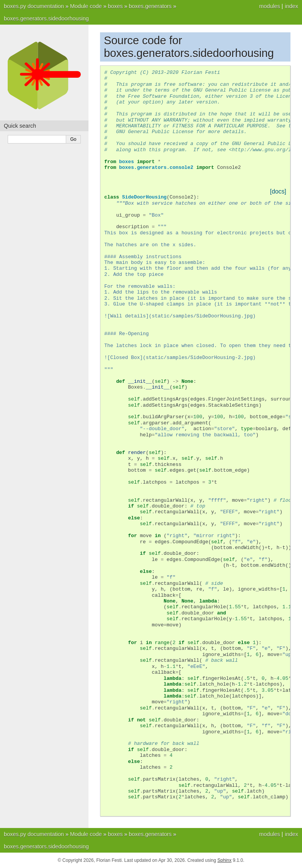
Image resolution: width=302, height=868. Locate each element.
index (292, 6)
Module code (86, 6)
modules (269, 6)
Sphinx (224, 860)
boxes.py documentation (34, 6)
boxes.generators (150, 6)
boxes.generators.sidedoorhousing (46, 18)
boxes (115, 6)
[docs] (278, 191)
